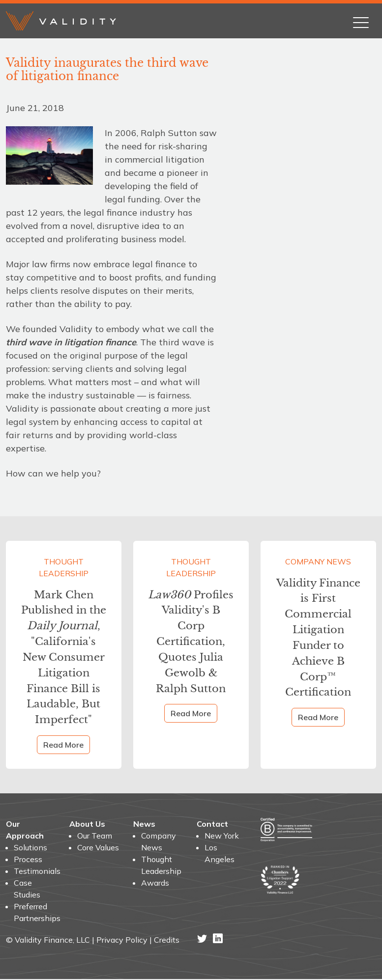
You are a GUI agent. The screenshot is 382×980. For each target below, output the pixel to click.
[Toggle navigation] (361, 21)
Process (28, 860)
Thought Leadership (64, 567)
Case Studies (27, 890)
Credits (167, 941)
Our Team (95, 837)
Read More (63, 746)
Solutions (30, 848)
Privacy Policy (122, 941)
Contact (212, 825)
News (144, 825)
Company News (318, 561)
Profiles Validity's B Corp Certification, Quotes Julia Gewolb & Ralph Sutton (191, 642)
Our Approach (25, 831)
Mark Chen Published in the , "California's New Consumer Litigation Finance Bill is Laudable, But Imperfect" (64, 658)
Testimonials (36, 872)
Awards (155, 884)
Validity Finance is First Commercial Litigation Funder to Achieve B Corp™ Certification (318, 638)
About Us (87, 825)
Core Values (98, 848)
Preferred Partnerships (36, 913)
